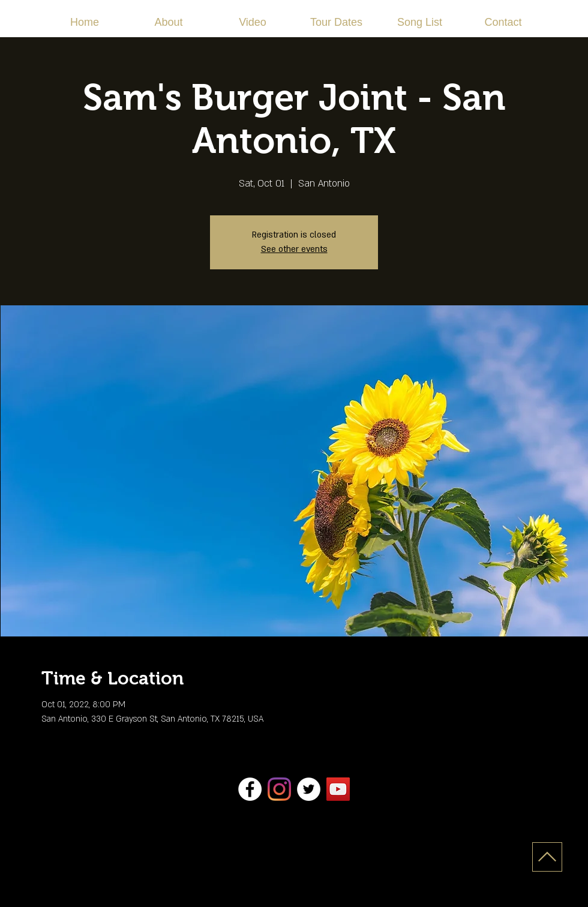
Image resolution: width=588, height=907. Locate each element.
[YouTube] (338, 789)
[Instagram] (279, 789)
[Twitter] (309, 789)
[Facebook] (250, 789)
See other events (294, 249)
